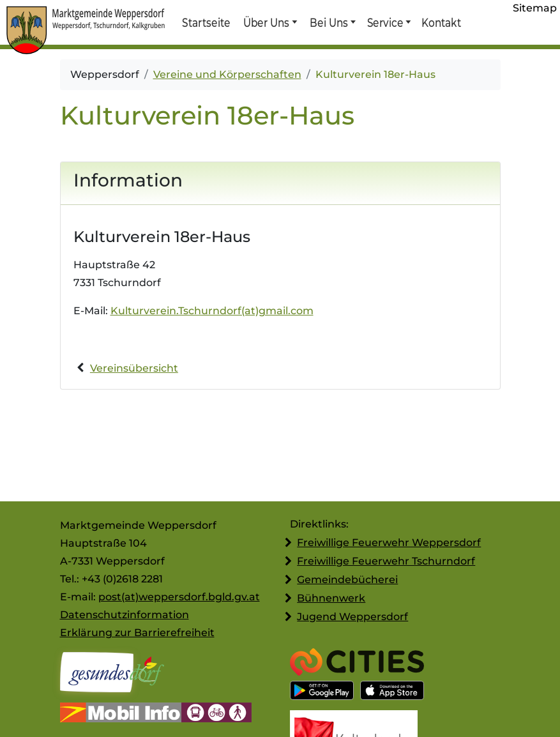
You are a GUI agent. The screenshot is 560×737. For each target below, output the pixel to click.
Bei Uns (329, 22)
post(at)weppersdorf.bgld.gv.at (179, 597)
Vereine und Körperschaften (227, 74)
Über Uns (267, 22)
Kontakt (441, 22)
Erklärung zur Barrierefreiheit (137, 633)
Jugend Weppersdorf (352, 617)
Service (385, 22)
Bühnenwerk (331, 598)
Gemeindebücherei (347, 580)
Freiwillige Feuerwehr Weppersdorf (389, 543)
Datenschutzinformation (125, 615)
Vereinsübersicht (134, 368)
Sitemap (535, 8)
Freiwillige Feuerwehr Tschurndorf (386, 561)
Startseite (206, 22)
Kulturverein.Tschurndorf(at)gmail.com (212, 311)
